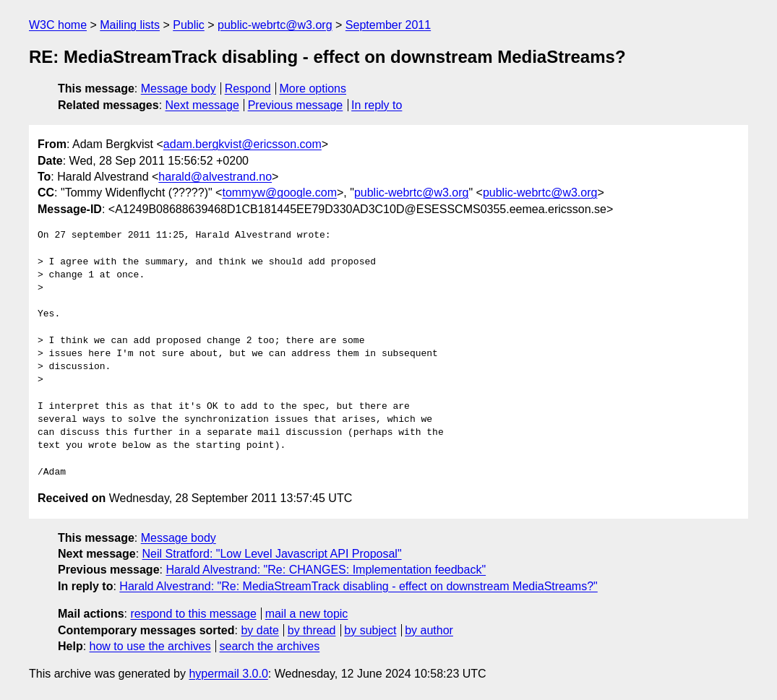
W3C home (58, 25)
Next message (202, 105)
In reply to (377, 105)
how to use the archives (150, 646)
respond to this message (193, 614)
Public (189, 25)
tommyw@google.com (279, 193)
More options (313, 88)
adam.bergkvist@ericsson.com (242, 144)
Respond (248, 88)
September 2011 (388, 25)
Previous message (296, 105)
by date (259, 630)
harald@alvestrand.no (215, 177)
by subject (370, 630)
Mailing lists (130, 25)
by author (429, 630)
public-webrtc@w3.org (275, 25)
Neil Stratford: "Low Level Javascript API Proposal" (272, 554)
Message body (179, 88)
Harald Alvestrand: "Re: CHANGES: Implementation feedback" (326, 570)
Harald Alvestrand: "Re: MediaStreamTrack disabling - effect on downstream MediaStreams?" (358, 586)
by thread (312, 630)
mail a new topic (307, 614)
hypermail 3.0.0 (228, 674)
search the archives (270, 646)
